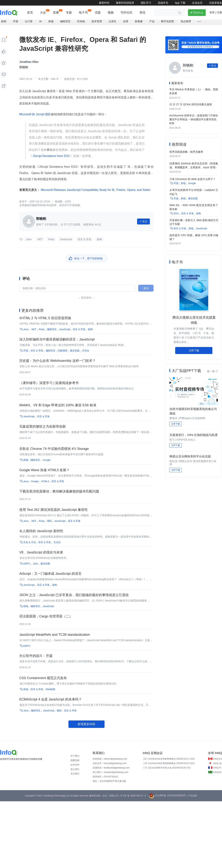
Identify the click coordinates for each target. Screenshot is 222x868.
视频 (111, 13)
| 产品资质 (192, 795)
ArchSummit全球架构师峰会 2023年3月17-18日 (171, 758)
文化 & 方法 (30, 542)
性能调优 (63, 350)
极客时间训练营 (125, 3)
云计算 (29, 21)
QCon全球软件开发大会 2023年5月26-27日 (169, 767)
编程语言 (65, 21)
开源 (16, 21)
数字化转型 (168, 21)
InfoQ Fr (217, 767)
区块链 (81, 21)
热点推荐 (186, 21)
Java (29, 239)
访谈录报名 (216, 3)
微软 (59, 710)
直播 (56, 13)
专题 (69, 13)
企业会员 (197, 3)
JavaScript (66, 239)
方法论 (86, 350)
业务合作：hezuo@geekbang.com (110, 763)
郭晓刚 (24, 66)
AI (40, 21)
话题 (98, 13)
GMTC (27, 563)
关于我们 (75, 755)
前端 (51, 21)
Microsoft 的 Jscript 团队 (35, 114)
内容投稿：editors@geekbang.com (110, 758)
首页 (30, 13)
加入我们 (75, 768)
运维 (126, 21)
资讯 (142, 13)
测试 (49, 520)
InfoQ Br (217, 771)
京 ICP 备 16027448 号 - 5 (133, 795)
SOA (176, 212)
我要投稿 (75, 760)
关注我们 (75, 773)
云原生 (112, 21)
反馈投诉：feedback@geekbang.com (111, 767)
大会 (43, 13)
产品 (152, 21)
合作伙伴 (75, 764)
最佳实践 (75, 350)
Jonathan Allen (29, 61)
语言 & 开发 (84, 239)
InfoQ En (217, 758)
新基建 (139, 21)
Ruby (51, 239)
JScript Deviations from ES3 (51, 155)
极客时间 (104, 3)
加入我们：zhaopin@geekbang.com (111, 771)
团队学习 (146, 3)
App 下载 (180, 3)
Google (47, 459)
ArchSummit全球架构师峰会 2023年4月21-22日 (171, 763)
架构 (4, 21)
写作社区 (127, 13)
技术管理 (97, 21)
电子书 (83, 13)
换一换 (213, 370)
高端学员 (163, 3)
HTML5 (45, 481)
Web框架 (51, 688)
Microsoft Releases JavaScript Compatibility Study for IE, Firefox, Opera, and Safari (95, 189)
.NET (40, 239)
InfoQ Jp (217, 763)
